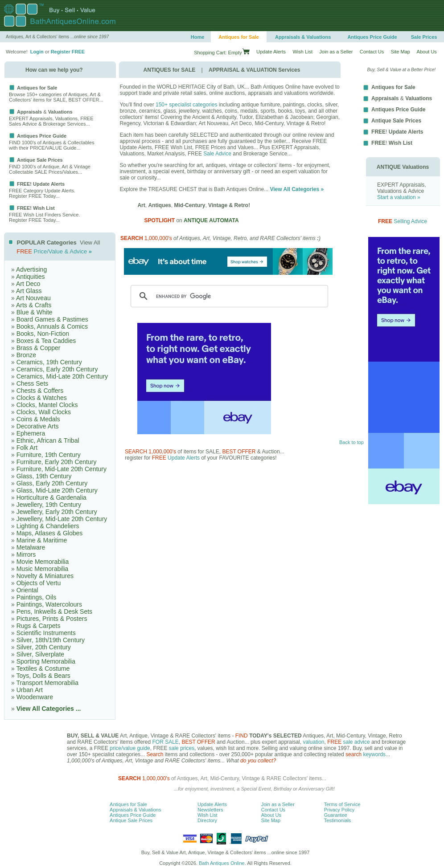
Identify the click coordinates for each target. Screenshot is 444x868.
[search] (228, 296)
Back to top (351, 442)
